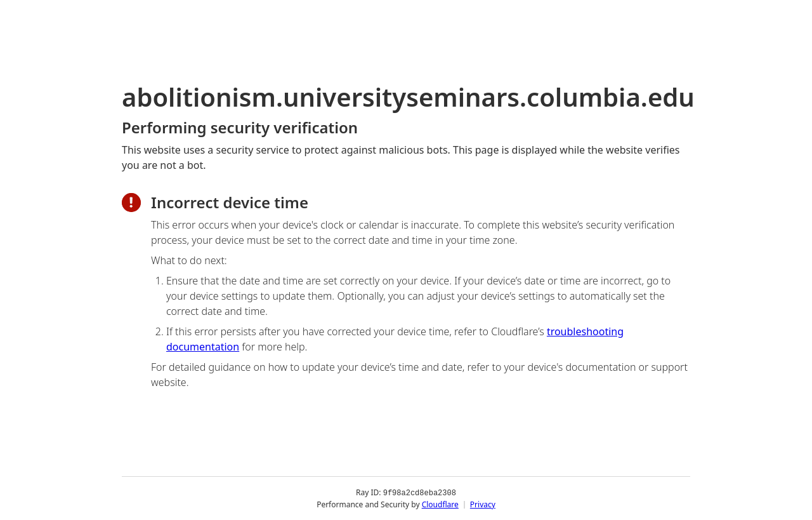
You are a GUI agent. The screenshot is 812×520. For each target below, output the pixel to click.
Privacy (483, 504)
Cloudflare (440, 504)
